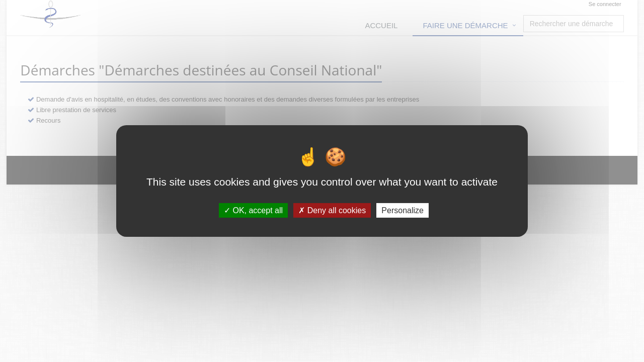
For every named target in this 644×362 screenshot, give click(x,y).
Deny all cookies (332, 210)
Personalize (403, 210)
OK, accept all (253, 210)
